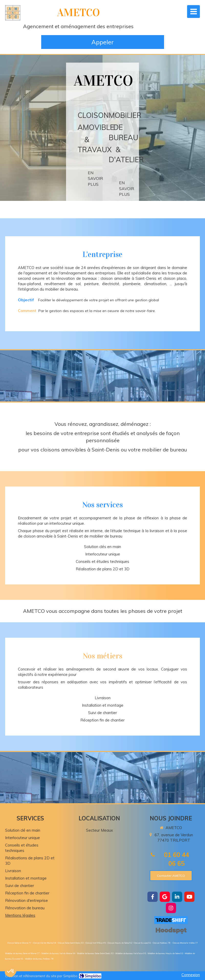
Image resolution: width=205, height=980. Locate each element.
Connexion (191, 975)
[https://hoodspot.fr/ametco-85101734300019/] (171, 931)
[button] (11, 971)
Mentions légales (20, 915)
